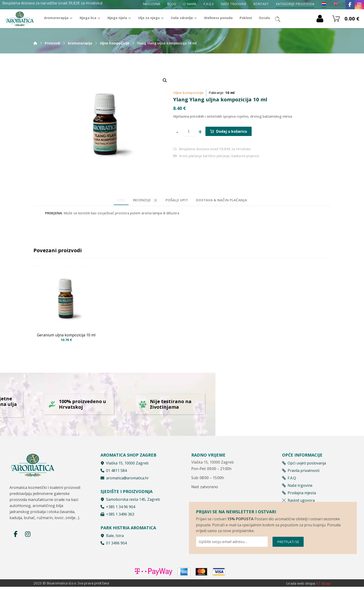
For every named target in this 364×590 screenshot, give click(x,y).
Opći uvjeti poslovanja (304, 464)
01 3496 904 (114, 544)
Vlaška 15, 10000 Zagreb (125, 464)
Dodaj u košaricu (232, 131)
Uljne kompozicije (188, 93)
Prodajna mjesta (299, 494)
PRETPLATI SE (288, 554)
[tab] (179, 200)
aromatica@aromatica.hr (125, 479)
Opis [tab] (115, 200)
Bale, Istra (112, 537)
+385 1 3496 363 (117, 516)
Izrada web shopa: (301, 587)
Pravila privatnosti (301, 472)
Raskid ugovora (298, 502)
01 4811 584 (114, 472)
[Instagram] (359, 5)
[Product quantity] (189, 132)
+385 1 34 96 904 (118, 508)
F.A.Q (289, 479)
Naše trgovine (297, 487)
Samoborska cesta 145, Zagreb (130, 501)
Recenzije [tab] (143, 200)
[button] (165, 80)
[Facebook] (350, 5)
